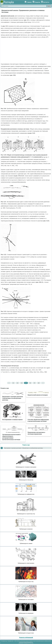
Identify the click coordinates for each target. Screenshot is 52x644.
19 (34, 383)
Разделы (37, 2)
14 (13, 383)
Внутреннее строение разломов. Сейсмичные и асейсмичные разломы (23, 448)
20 (39, 383)
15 (17, 383)
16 (22, 383)
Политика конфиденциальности (26, 642)
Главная (29, 2)
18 (30, 383)
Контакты (46, 2)
